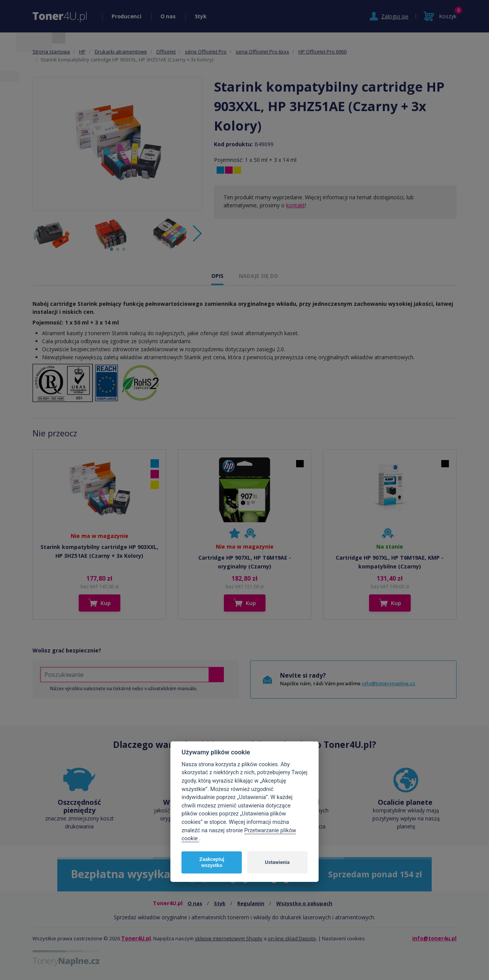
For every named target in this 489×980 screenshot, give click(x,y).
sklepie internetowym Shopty (229, 938)
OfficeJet (166, 52)
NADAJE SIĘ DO (258, 276)
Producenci (126, 16)
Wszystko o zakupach (304, 903)
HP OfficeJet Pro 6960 (322, 52)
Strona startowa (51, 52)
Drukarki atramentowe (121, 52)
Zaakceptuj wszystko (212, 862)
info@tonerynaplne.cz (389, 683)
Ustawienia (277, 862)
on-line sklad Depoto (292, 938)
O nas (168, 16)
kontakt (296, 205)
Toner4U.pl (136, 938)
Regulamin (251, 903)
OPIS (217, 276)
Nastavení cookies (343, 938)
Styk (201, 16)
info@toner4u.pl (434, 938)
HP (82, 52)
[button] (197, 234)
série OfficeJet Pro (206, 52)
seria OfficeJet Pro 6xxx (262, 52)
